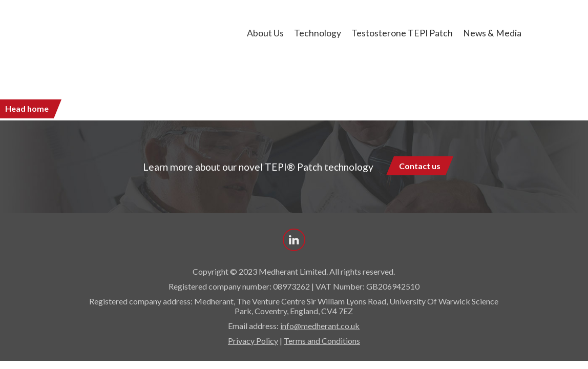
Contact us (420, 166)
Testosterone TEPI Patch (402, 33)
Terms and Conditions (322, 341)
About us (265, 33)
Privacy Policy (253, 341)
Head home (27, 108)
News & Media (492, 33)
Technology (318, 33)
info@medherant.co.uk (320, 326)
